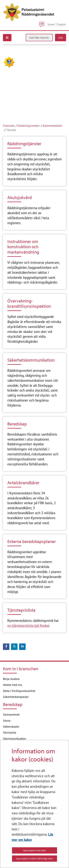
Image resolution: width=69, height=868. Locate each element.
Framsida (9, 126)
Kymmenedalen (52, 126)
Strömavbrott (11, 714)
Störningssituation (15, 739)
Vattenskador (11, 727)
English (61, 24)
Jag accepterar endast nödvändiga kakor (35, 858)
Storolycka (10, 732)
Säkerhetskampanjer (16, 697)
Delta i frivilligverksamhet (19, 691)
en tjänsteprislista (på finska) (28, 625)
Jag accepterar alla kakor (35, 850)
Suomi (51, 24)
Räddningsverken (29, 126)
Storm (7, 721)
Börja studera (11, 679)
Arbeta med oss (13, 685)
